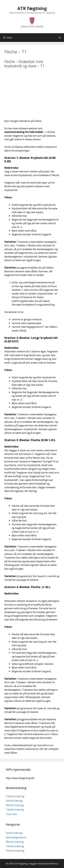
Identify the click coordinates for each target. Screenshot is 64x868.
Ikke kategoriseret (16, 837)
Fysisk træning (14, 801)
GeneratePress (50, 864)
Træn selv (11, 814)
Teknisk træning (15, 796)
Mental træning (15, 805)
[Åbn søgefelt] (60, 38)
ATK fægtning (32, 8)
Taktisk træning (15, 809)
